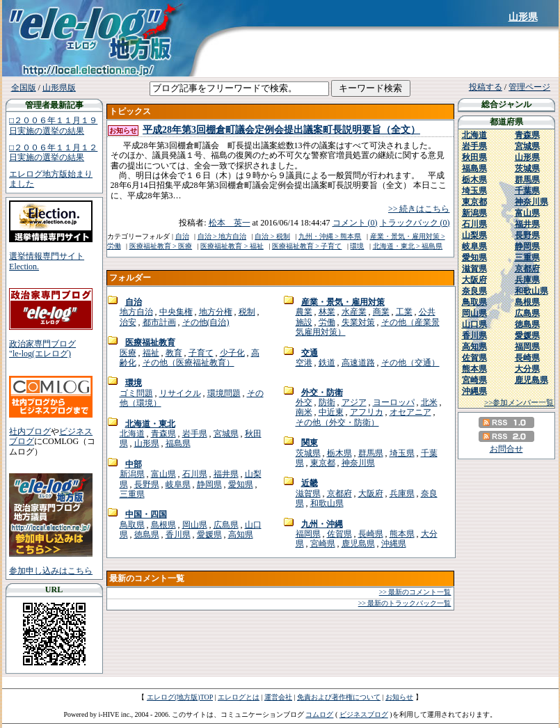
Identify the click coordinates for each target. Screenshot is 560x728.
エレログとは (239, 697)
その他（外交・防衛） (337, 422)
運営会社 (278, 697)
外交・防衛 (322, 393)
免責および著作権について (339, 697)
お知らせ (399, 697)
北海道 (132, 434)
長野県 (147, 484)
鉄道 (327, 363)
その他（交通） (410, 363)
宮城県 (226, 434)
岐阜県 (178, 484)
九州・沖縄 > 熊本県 (330, 236)
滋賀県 (308, 493)
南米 (304, 412)
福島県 (178, 443)
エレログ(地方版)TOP (180, 697)
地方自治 (136, 312)
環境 (357, 246)
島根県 (163, 525)
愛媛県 (209, 535)
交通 (310, 353)
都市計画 (159, 322)
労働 (327, 322)
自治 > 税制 (272, 236)
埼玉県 (402, 453)
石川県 (195, 474)
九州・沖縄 (322, 524)
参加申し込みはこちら (51, 571)
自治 (182, 236)
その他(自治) (206, 322)
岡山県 (195, 525)
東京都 (323, 463)
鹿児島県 (358, 544)
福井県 (226, 474)
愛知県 (241, 484)
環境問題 (224, 393)
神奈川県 (358, 463)
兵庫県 (402, 493)
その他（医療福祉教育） (189, 363)
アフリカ (367, 412)
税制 (247, 312)
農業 (304, 312)
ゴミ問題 (136, 393)
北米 (429, 402)
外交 (304, 402)
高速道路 (358, 363)
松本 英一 (230, 223)
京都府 (339, 493)
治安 (128, 322)
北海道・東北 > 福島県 (408, 246)
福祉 (151, 353)
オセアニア (410, 412)
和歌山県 (327, 503)
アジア (354, 402)
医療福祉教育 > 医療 (161, 246)
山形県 (523, 17)
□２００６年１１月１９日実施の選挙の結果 (53, 125)
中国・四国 (146, 514)
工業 (404, 312)
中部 (134, 464)
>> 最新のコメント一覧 (415, 592)
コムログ (319, 714)
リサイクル (180, 393)
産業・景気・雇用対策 (343, 302)
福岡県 (308, 534)
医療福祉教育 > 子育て (307, 246)
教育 (174, 353)
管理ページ (529, 87)
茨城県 (308, 453)
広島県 (226, 525)
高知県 (241, 535)
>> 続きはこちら (419, 209)
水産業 (354, 312)
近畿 (310, 483)
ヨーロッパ (394, 402)
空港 (304, 363)
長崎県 (371, 534)
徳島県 (147, 535)
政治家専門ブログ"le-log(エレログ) (42, 349)
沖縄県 (394, 544)
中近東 (331, 412)
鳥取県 (132, 525)
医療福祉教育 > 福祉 (232, 246)
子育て (201, 353)
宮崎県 (323, 544)
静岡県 (209, 484)
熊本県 (402, 534)
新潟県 (132, 474)
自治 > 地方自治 (222, 236)
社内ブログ (30, 432)
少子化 (232, 353)
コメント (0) (355, 223)
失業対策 (358, 322)
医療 (128, 353)
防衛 (327, 402)
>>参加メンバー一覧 (519, 402)
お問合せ (506, 449)
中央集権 (176, 312)
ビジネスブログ (364, 714)
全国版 (24, 88)
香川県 (178, 535)
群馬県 (371, 453)
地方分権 (216, 312)
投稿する (486, 87)
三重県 (132, 494)
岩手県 (195, 434)
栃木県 (339, 453)
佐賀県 (339, 534)
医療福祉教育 (150, 342)
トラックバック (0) (415, 223)
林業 (327, 312)
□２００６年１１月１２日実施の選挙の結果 (53, 152)
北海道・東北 (150, 424)
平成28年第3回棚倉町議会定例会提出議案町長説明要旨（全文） (281, 130)
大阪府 (371, 493)
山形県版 (59, 88)
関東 (310, 443)
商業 (381, 312)
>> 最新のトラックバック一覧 (405, 603)
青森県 (163, 434)
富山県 (163, 474)
